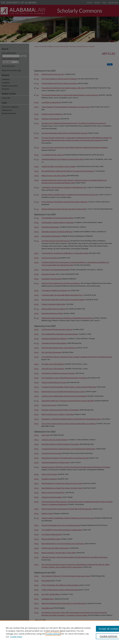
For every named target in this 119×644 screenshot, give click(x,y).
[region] (59, 632)
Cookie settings (53, 634)
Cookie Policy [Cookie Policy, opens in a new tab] (16, 637)
